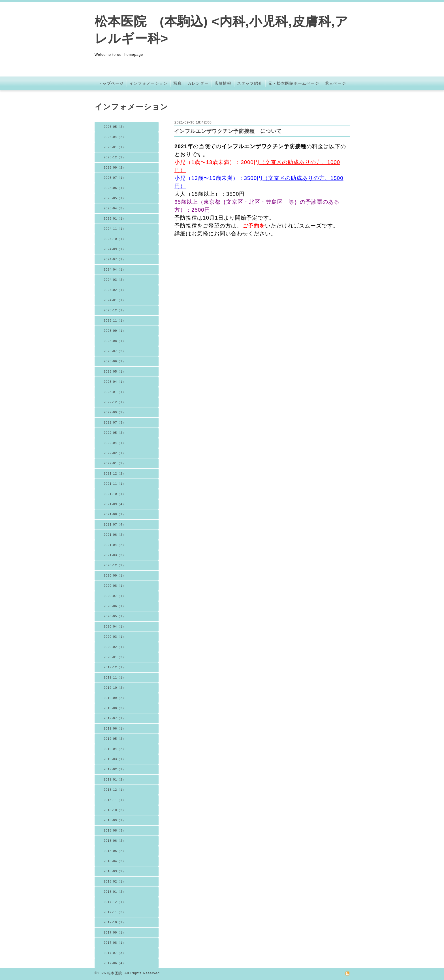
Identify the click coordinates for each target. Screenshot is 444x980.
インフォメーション (149, 83)
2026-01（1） (115, 147)
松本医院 (115, 973)
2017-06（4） (115, 963)
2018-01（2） (115, 892)
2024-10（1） (115, 239)
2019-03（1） (115, 759)
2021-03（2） (115, 555)
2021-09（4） (115, 504)
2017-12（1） (115, 902)
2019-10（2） (115, 688)
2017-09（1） (115, 932)
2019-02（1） (115, 769)
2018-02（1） (115, 881)
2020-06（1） (115, 606)
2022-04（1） (115, 443)
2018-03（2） (115, 871)
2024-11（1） (115, 229)
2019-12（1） (115, 667)
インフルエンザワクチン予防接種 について (228, 131)
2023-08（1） (115, 341)
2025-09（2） (115, 167)
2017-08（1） (115, 943)
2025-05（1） (115, 198)
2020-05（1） (115, 616)
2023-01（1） (115, 392)
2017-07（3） (115, 953)
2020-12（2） (115, 565)
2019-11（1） (115, 677)
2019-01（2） (115, 779)
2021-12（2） (115, 473)
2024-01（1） (115, 300)
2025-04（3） (115, 208)
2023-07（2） (115, 351)
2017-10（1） (115, 922)
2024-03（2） (115, 280)
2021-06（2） (115, 535)
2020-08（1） (115, 586)
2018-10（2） (115, 810)
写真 (178, 83)
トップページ (111, 83)
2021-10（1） (115, 494)
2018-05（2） (115, 851)
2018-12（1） (115, 790)
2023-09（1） (115, 331)
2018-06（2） (115, 841)
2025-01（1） (115, 218)
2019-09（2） (115, 698)
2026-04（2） (115, 137)
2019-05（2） (115, 739)
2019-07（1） (115, 718)
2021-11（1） (115, 484)
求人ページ (335, 83)
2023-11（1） (115, 320)
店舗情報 (223, 83)
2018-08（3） (115, 830)
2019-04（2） (115, 749)
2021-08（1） (115, 514)
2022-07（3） (115, 422)
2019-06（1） (115, 728)
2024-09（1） (115, 249)
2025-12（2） (115, 157)
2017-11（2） (115, 912)
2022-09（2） (115, 412)
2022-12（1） (115, 402)
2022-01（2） (115, 463)
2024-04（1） (115, 269)
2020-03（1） (115, 637)
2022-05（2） (115, 433)
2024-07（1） (115, 259)
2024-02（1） (115, 290)
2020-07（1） (115, 596)
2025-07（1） (115, 178)
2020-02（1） (115, 647)
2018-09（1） (115, 820)
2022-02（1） (115, 453)
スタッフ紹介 (250, 83)
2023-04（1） (115, 382)
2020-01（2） (115, 657)
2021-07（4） (115, 524)
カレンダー (198, 83)
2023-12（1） (115, 310)
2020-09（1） (115, 575)
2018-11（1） (115, 800)
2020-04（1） (115, 626)
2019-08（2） (115, 708)
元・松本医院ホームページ (294, 83)
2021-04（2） (115, 545)
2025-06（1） (115, 188)
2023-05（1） (115, 371)
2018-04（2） (115, 861)
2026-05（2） (115, 127)
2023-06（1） (115, 361)
